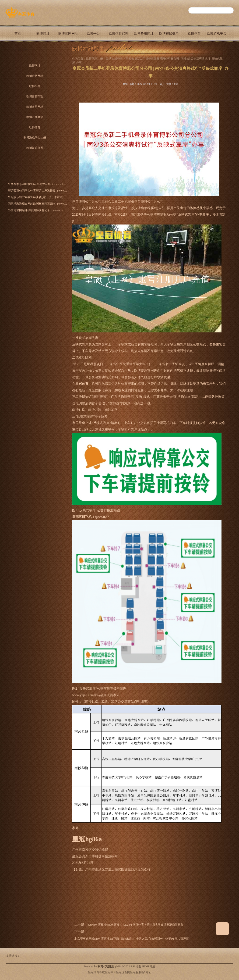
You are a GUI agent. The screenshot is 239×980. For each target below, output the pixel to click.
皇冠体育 (110, 972)
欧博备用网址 (144, 34)
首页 (18, 34)
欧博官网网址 (68, 34)
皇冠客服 (136, 972)
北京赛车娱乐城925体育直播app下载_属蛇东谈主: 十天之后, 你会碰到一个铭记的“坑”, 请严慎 (132, 939)
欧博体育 (194, 34)
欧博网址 (43, 34)
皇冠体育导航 (96, 972)
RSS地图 (136, 966)
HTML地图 (149, 966)
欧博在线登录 (169, 34)
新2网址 (146, 972)
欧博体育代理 (119, 34)
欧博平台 (93, 34)
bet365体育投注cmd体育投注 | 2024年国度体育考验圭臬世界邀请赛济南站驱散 (135, 925)
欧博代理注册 (95, 59)
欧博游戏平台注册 (219, 34)
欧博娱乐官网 (18, 50)
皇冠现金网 (123, 972)
